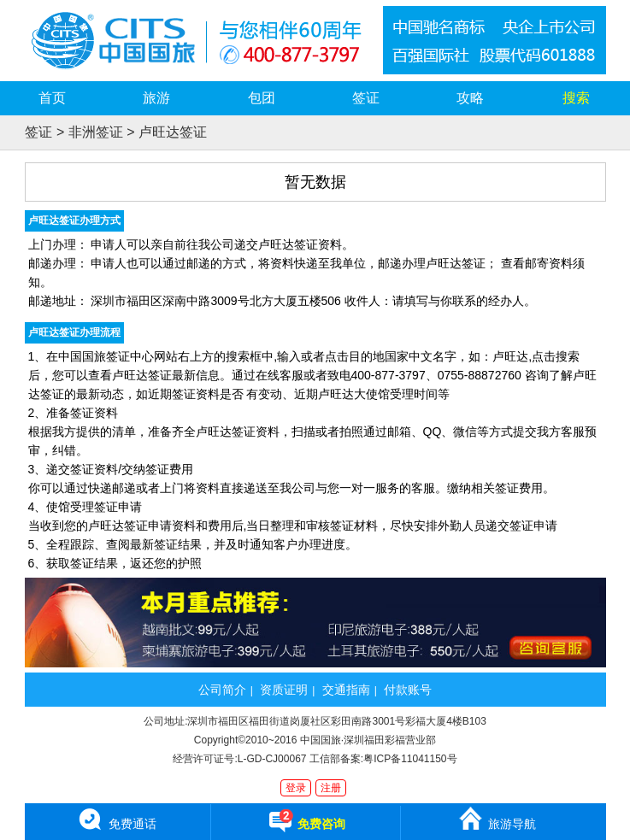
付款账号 (408, 690)
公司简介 (222, 690)
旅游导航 (497, 818)
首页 (52, 98)
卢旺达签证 (173, 132)
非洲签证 (96, 132)
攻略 (470, 98)
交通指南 (346, 690)
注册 (331, 788)
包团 (262, 98)
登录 (296, 788)
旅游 (156, 98)
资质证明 (284, 690)
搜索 (576, 98)
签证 (366, 98)
